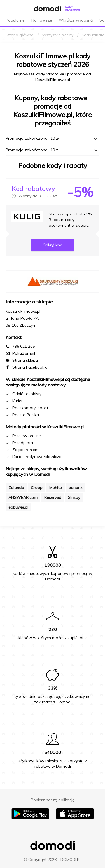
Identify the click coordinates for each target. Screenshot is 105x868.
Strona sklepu (25, 360)
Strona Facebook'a (30, 367)
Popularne (15, 20)
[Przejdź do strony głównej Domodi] (42, 8)
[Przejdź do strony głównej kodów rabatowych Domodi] (73, 8)
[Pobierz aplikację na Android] (30, 818)
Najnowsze (42, 20)
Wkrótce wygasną (76, 20)
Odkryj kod (53, 245)
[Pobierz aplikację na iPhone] (75, 818)
